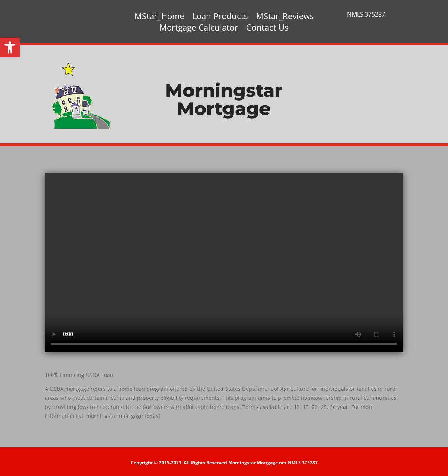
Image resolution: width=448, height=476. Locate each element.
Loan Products (220, 17)
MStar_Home (159, 17)
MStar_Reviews (285, 17)
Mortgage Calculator (199, 29)
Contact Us (267, 29)
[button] (10, 47)
